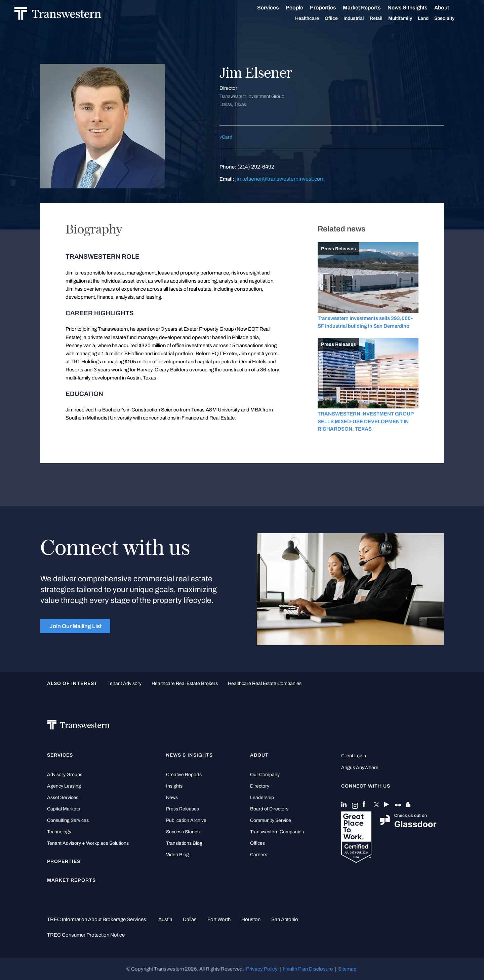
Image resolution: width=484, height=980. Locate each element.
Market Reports (369, 8)
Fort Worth (219, 919)
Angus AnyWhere (360, 768)
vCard (226, 137)
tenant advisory (125, 683)
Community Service (271, 820)
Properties (330, 8)
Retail (384, 19)
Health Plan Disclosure (308, 969)
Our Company (265, 775)
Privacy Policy (262, 969)
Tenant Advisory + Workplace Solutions (88, 843)
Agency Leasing (64, 786)
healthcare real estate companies (265, 683)
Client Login (354, 756)
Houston (251, 919)
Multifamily (408, 19)
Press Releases (183, 809)
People (302, 8)
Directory (260, 786)
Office (339, 19)
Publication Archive (186, 820)
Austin (165, 919)
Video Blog (177, 855)
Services (275, 8)
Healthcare (314, 19)
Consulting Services (68, 820)
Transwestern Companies (277, 832)
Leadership (262, 797)
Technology (59, 832)
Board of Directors (269, 809)
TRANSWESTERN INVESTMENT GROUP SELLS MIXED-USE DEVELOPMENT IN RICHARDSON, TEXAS (366, 421)
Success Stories (183, 832)
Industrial (361, 19)
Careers (259, 855)
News (172, 797)
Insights (174, 786)
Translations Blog (184, 843)
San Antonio (285, 919)
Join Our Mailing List (75, 626)
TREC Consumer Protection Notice (86, 935)
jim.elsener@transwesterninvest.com (280, 179)
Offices (257, 843)
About (449, 8)
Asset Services (63, 797)
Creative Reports (184, 775)
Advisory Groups (65, 775)
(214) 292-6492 (256, 167)
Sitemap (347, 969)
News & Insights (415, 8)
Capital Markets (64, 809)
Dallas (190, 919)
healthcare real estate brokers (185, 683)
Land (431, 18)
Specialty (452, 19)
